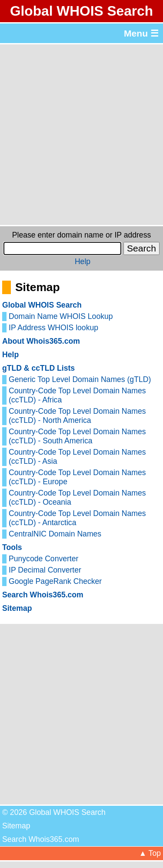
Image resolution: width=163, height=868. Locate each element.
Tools (12, 547)
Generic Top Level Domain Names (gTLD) (80, 379)
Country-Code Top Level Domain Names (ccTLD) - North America (77, 416)
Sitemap (17, 608)
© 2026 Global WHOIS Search (54, 812)
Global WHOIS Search (81, 11)
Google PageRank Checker (55, 581)
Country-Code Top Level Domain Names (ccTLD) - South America (77, 436)
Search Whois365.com (43, 595)
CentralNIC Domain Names (55, 534)
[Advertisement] (81, 135)
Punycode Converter (43, 559)
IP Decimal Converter (45, 570)
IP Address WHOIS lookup (53, 328)
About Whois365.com (41, 341)
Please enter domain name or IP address (81, 235)
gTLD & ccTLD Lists (38, 368)
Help (83, 261)
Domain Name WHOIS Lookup (61, 316)
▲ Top (150, 853)
